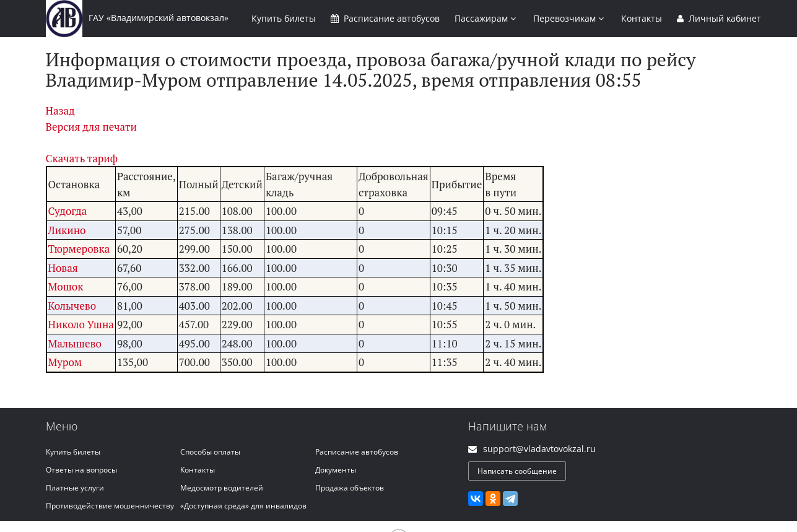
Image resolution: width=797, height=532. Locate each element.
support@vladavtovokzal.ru (539, 449)
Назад (60, 111)
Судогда (68, 211)
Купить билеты (73, 452)
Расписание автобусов (357, 452)
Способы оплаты (210, 452)
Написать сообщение (517, 471)
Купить (284, 18)
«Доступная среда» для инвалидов (243, 506)
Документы (336, 470)
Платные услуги (75, 488)
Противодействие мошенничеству (110, 506)
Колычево (72, 306)
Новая (63, 268)
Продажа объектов (350, 488)
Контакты (642, 18)
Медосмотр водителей (222, 488)
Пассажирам (485, 18)
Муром (65, 362)
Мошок (66, 286)
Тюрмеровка (79, 249)
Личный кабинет (719, 18)
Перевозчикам (568, 18)
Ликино (67, 230)
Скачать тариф (82, 158)
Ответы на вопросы (81, 470)
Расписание (385, 18)
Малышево (75, 343)
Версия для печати (91, 127)
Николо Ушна (81, 324)
